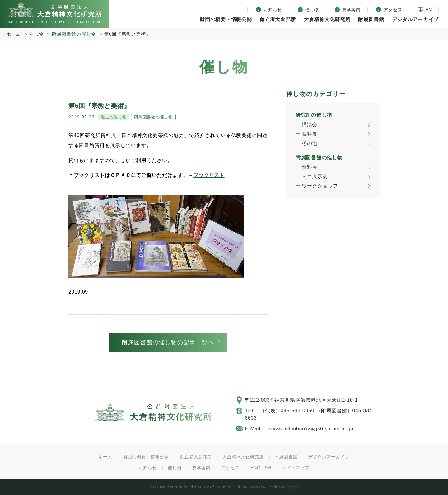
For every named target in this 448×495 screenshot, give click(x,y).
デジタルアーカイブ (415, 19)
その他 (310, 143)
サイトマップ (296, 468)
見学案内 (201, 468)
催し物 (36, 34)
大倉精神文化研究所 (54, 13)
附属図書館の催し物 (74, 34)
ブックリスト (209, 175)
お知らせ (148, 468)
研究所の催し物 (314, 115)
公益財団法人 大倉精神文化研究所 (152, 412)
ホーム (14, 34)
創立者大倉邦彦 (278, 19)
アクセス (230, 468)
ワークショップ (320, 186)
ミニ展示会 (315, 176)
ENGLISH (261, 468)
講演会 (310, 125)
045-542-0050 (297, 411)
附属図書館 (286, 457)
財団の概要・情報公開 (146, 457)
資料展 (310, 134)
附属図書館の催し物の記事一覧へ (168, 342)
